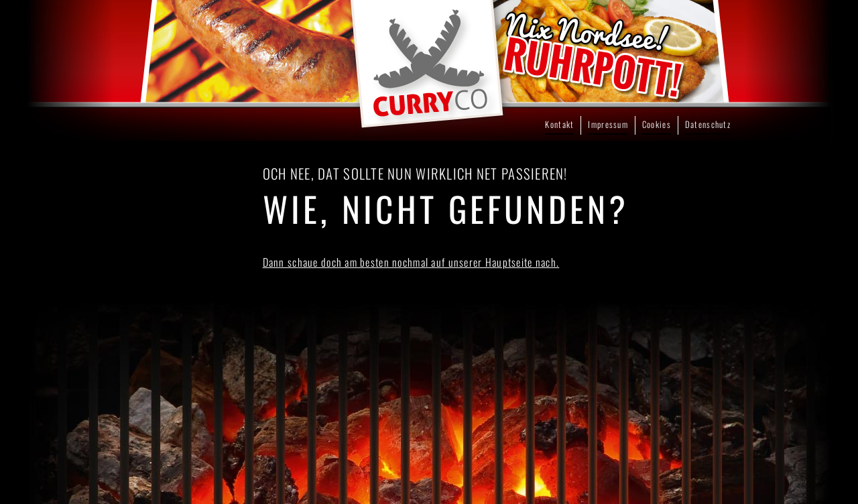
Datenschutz (708, 124)
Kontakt (559, 124)
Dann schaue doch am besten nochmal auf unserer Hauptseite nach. (411, 262)
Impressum (608, 124)
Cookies (657, 124)
